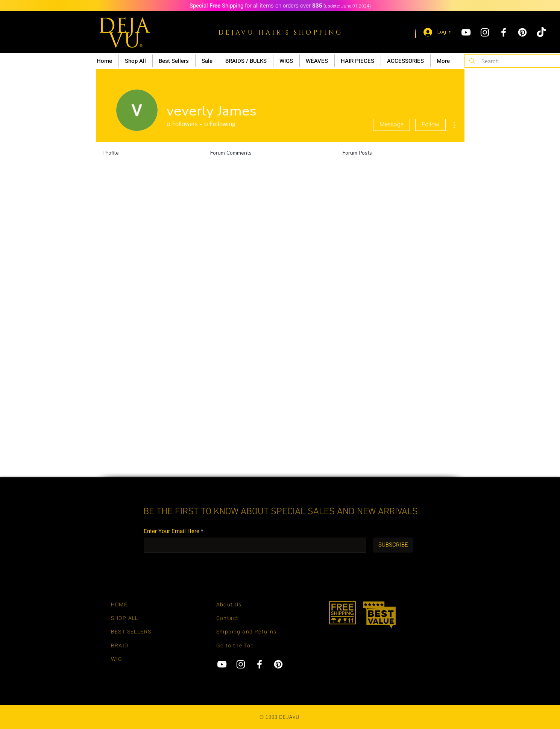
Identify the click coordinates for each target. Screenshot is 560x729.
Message (392, 125)
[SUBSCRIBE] (393, 545)
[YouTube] (466, 32)
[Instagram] (485, 32)
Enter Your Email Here (171, 531)
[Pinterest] (522, 32)
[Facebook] (504, 32)
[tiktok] (541, 32)
